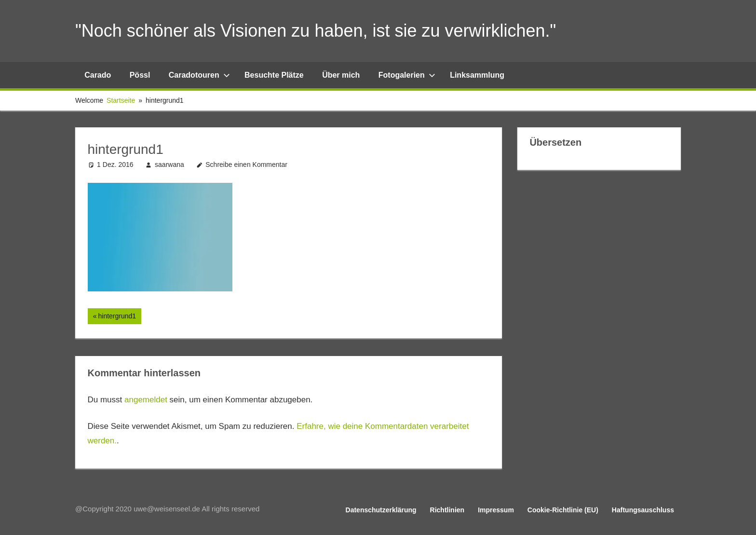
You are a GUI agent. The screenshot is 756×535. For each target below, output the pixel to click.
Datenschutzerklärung (381, 510)
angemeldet (146, 400)
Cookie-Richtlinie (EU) (563, 510)
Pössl (140, 75)
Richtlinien (447, 510)
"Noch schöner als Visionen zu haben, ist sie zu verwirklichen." (316, 31)
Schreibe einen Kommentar (246, 165)
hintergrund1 (117, 317)
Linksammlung (477, 75)
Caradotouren (199, 75)
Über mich (341, 75)
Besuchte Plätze (274, 75)
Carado (98, 75)
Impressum (496, 510)
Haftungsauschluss (643, 510)
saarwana (169, 165)
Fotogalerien (407, 75)
